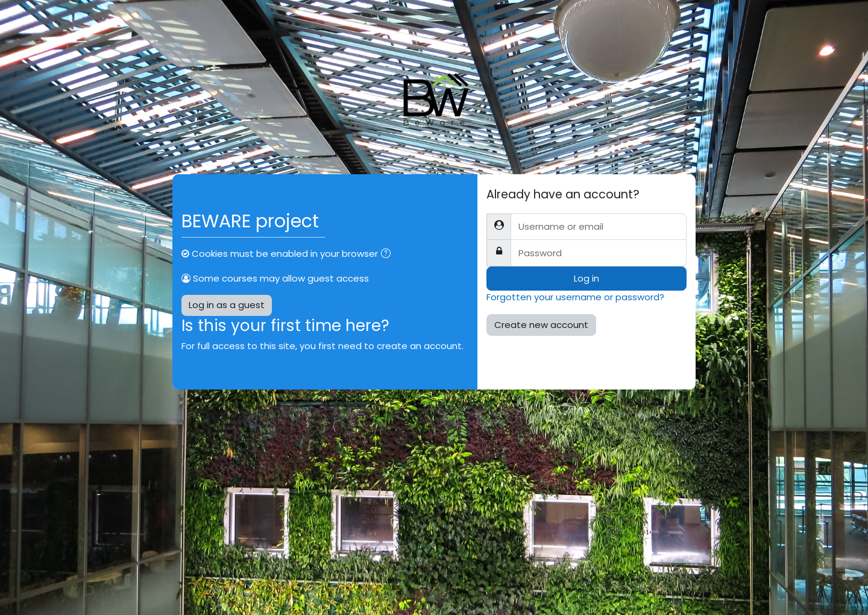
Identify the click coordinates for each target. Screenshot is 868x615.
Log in (587, 278)
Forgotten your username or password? (575, 297)
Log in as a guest (227, 305)
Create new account (541, 325)
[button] (388, 255)
